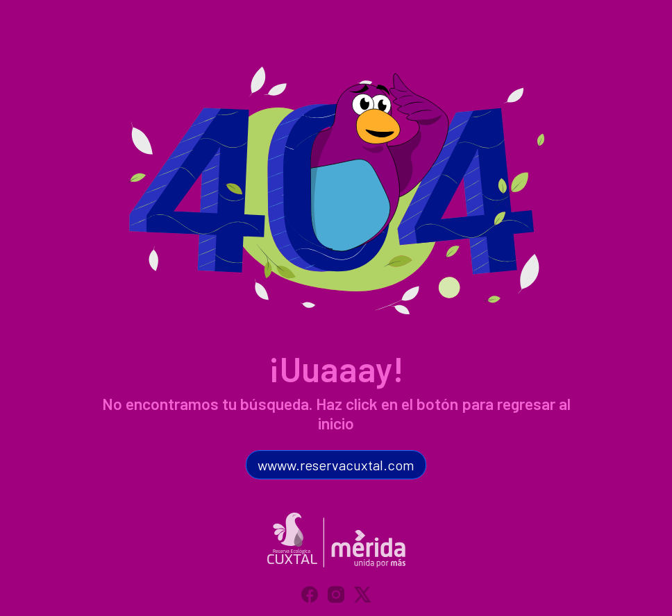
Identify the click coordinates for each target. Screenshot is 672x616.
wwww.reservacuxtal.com (336, 465)
